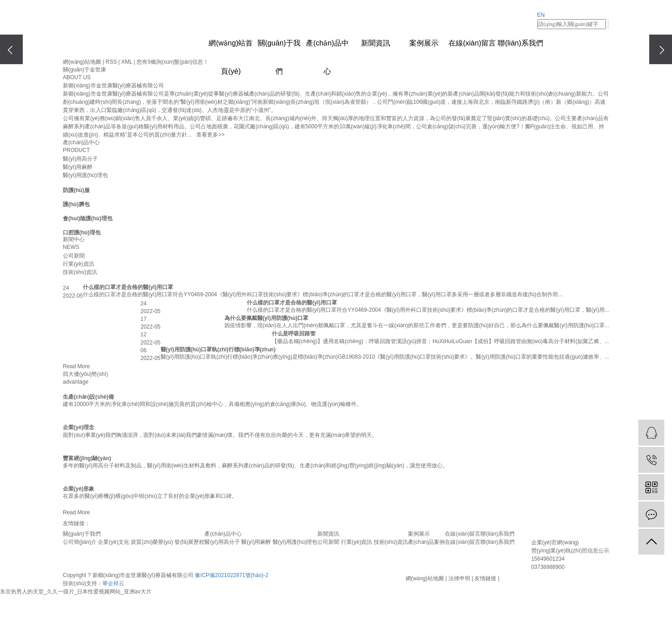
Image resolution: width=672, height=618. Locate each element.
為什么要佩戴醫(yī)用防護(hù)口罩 (267, 318)
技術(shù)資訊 (80, 272)
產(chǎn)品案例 (426, 542)
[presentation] (11, 49)
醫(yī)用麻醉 (78, 167)
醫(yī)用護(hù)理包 (85, 175)
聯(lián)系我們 (520, 43)
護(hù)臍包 (76, 204)
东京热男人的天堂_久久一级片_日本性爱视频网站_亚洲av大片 (76, 592)
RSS (111, 62)
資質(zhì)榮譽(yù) (152, 542)
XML (127, 62)
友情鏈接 (485, 578)
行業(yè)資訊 (79, 264)
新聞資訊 (376, 43)
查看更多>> (210, 135)
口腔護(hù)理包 (82, 233)
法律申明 (459, 578)
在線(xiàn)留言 (472, 43)
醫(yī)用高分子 (80, 159)
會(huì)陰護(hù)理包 (88, 218)
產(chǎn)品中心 (327, 48)
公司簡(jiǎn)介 (80, 542)
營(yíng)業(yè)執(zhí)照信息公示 (570, 551)
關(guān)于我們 (279, 48)
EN (541, 15)
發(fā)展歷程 (189, 542)
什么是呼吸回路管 (294, 334)
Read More (76, 366)
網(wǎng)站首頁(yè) (231, 48)
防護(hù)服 (76, 190)
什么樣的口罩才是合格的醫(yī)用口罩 (128, 287)
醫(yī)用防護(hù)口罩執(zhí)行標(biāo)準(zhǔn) (218, 350)
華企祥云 (113, 583)
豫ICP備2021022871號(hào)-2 (232, 575)
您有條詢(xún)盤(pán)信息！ (173, 62)
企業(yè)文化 (114, 542)
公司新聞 (74, 256)
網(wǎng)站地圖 (82, 62)
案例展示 (424, 43)
